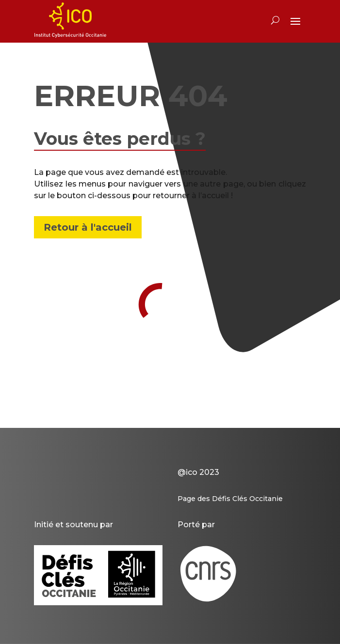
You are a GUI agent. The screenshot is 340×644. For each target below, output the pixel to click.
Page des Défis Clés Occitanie (230, 499)
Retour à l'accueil (88, 227)
